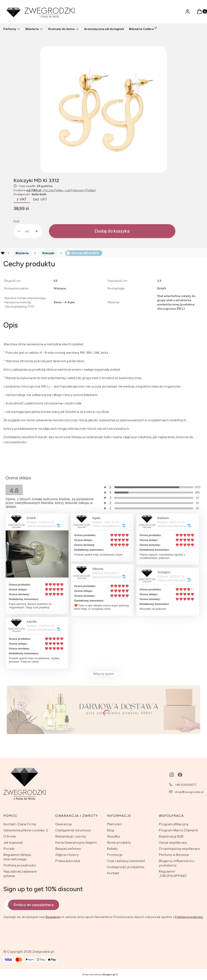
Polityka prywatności (20, 865)
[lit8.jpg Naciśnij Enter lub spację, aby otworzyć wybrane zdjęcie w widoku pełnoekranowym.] (103, 110)
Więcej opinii (103, 674)
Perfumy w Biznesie (174, 855)
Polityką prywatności (189, 917)
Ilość (17, 221)
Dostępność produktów (126, 867)
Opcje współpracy (173, 842)
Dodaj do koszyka (112, 231)
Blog (110, 830)
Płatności (114, 824)
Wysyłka (113, 836)
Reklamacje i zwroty (71, 836)
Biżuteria (22, 253)
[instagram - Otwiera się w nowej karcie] (172, 775)
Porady (9, 849)
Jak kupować (13, 842)
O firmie (10, 836)
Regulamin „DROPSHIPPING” (173, 874)
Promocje (115, 855)
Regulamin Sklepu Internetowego (17, 857)
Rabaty (112, 849)
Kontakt (113, 873)
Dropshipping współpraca (179, 849)
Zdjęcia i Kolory (67, 855)
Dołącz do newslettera (34, 905)
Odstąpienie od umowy (73, 830)
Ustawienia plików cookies (24, 830)
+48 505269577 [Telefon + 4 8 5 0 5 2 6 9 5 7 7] (186, 785)
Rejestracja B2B (171, 836)
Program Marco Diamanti (178, 830)
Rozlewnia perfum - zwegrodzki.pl (3, 253)
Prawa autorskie (68, 861)
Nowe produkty (119, 842)
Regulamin (53, 917)
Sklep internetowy (99, 974)
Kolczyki (48, 253)
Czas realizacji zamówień (126, 861)
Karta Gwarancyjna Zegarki (76, 842)
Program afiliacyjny (174, 824)
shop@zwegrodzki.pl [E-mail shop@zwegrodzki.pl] (189, 792)
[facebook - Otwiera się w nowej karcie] (180, 775)
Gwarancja (63, 824)
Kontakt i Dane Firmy (20, 824)
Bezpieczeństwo (68, 849)
